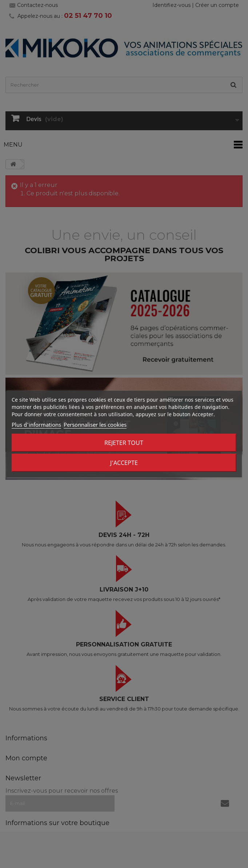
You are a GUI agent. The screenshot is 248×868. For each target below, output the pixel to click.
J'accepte (124, 463)
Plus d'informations (36, 425)
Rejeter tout (124, 443)
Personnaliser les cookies (95, 425)
